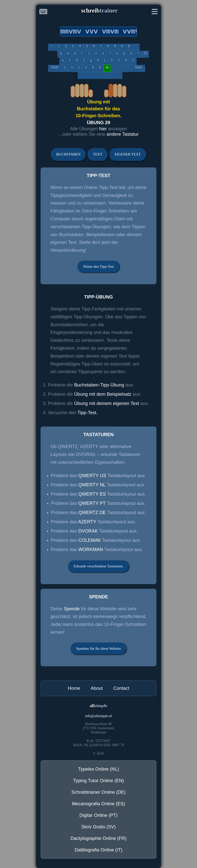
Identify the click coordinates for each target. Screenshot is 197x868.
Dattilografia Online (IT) (98, 850)
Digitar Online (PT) (99, 815)
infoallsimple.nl (99, 716)
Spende (72, 609)
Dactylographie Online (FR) (99, 838)
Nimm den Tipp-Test (98, 266)
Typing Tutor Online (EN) (98, 781)
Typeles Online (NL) (98, 769)
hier (104, 129)
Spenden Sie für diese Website (99, 648)
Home (74, 688)
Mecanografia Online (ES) (98, 804)
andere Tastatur (123, 134)
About (97, 688)
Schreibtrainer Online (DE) (98, 792)
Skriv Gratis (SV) (99, 827)
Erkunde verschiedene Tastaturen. (99, 566)
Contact (121, 688)
